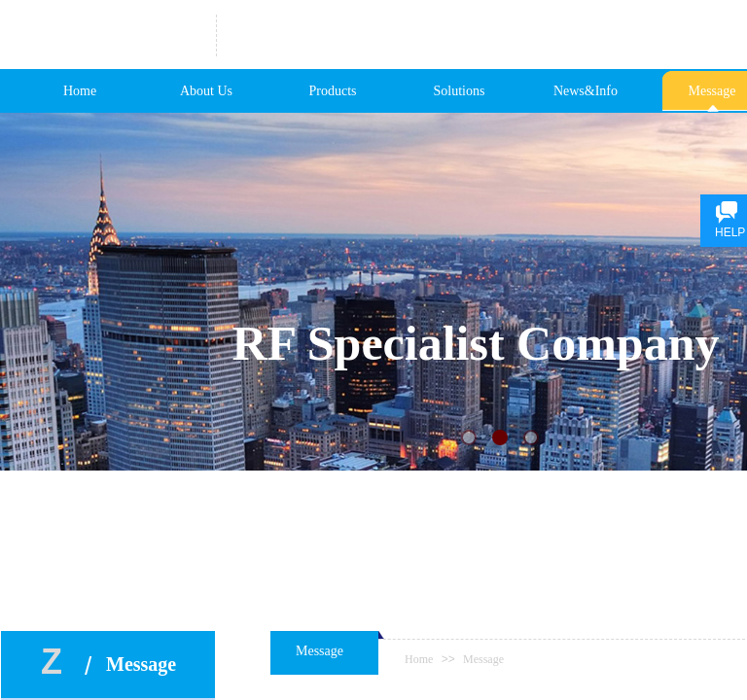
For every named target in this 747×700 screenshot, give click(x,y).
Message (483, 659)
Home (80, 91)
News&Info (586, 91)
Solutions (460, 91)
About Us (206, 91)
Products (333, 91)
